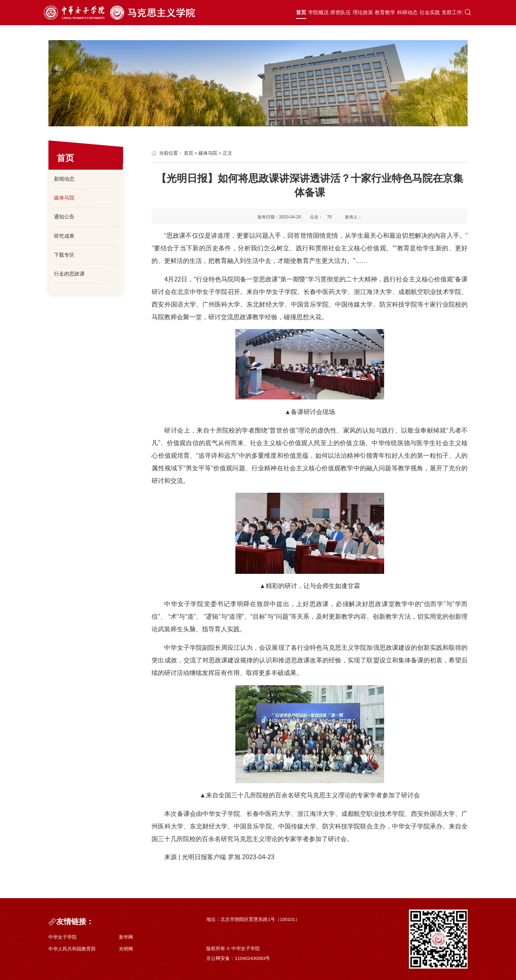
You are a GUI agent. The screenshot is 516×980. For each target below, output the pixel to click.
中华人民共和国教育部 (72, 949)
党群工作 (436, 13)
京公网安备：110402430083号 (238, 958)
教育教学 (347, 13)
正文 (227, 153)
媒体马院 (64, 198)
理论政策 (318, 13)
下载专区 (64, 255)
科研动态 (377, 13)
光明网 (126, 949)
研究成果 (64, 236)
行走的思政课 (69, 274)
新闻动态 (64, 179)
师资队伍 (288, 13)
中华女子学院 (63, 937)
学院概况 (258, 13)
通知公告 (64, 217)
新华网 (126, 937)
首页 (234, 13)
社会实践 (407, 13)
